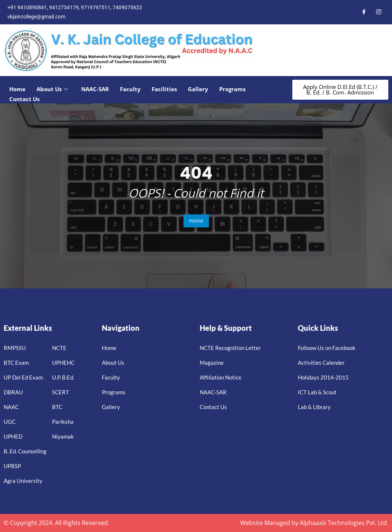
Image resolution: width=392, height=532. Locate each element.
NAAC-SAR (95, 89)
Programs (232, 89)
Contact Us (24, 99)
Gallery (198, 89)
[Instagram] (379, 12)
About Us (52, 89)
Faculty (130, 89)
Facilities (164, 89)
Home (17, 89)
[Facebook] (364, 12)
